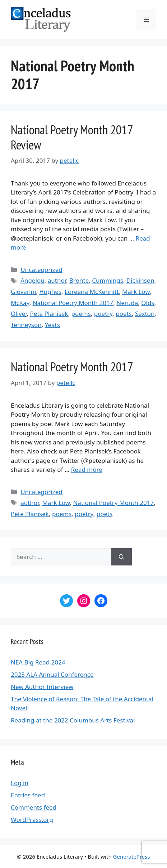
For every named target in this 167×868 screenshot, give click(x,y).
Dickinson (140, 280)
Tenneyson (26, 325)
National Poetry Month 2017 (73, 303)
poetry (103, 314)
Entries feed (28, 795)
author (57, 280)
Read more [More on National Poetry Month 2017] (87, 469)
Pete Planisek (49, 314)
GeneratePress (132, 856)
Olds (148, 303)
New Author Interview (42, 687)
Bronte (79, 280)
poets (124, 314)
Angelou (33, 280)
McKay (20, 303)
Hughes (50, 292)
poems (81, 314)
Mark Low (136, 292)
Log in (20, 783)
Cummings (108, 280)
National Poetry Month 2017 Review (72, 137)
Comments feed (34, 807)
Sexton (145, 314)
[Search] (122, 557)
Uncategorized (41, 270)
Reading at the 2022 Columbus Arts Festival (73, 720)
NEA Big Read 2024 (38, 662)
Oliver (19, 314)
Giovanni (23, 292)
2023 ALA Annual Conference (52, 674)
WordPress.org (32, 820)
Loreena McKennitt (92, 292)
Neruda (127, 303)
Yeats (52, 325)
